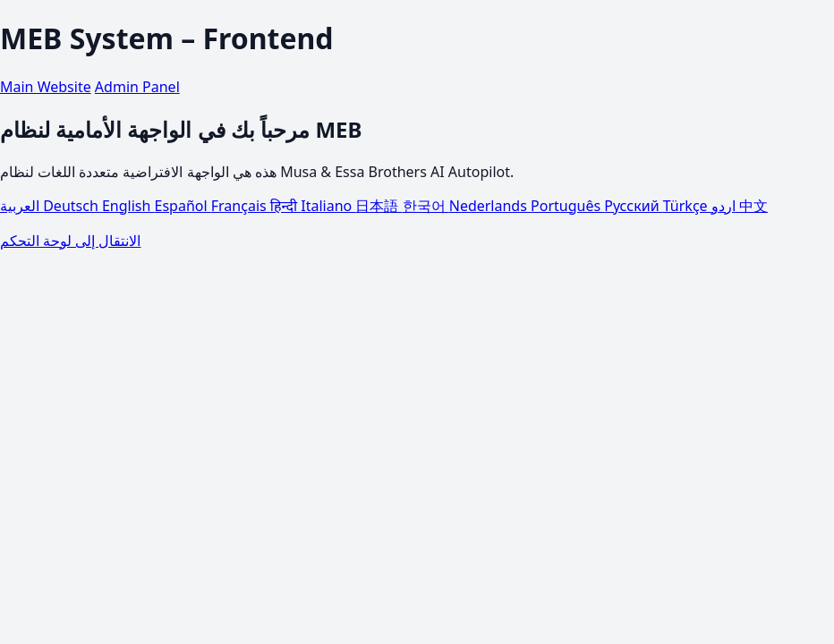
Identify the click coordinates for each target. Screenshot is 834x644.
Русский (634, 206)
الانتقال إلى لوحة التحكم (70, 241)
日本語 (379, 206)
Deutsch (72, 206)
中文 (753, 206)
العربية (21, 206)
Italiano (328, 206)
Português (567, 206)
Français (241, 206)
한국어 (426, 206)
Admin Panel (137, 87)
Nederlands (490, 206)
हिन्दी (285, 206)
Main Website (46, 87)
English (128, 206)
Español (183, 206)
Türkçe (687, 206)
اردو (725, 206)
